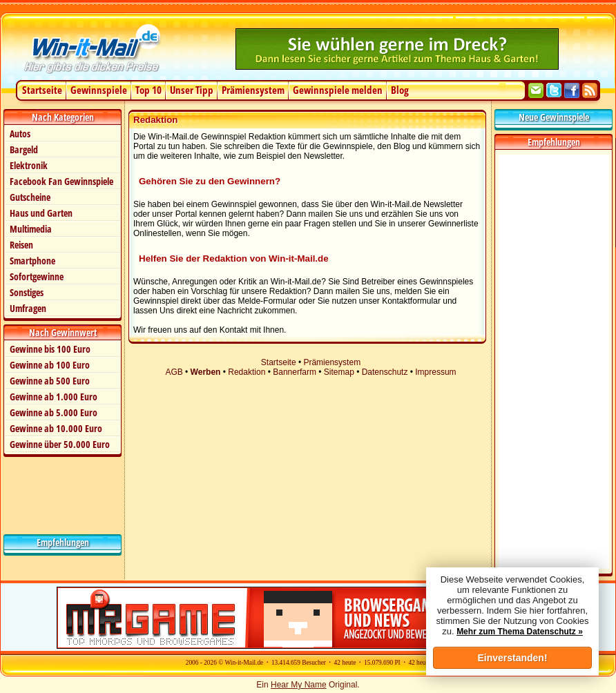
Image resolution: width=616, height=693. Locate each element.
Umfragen (28, 308)
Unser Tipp (192, 90)
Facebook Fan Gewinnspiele (61, 181)
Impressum (435, 372)
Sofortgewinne (37, 276)
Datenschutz (385, 372)
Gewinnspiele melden (338, 90)
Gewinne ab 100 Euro (50, 365)
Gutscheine (30, 197)
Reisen (21, 245)
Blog (400, 90)
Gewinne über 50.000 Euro (60, 444)
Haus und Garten (41, 213)
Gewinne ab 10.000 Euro (56, 428)
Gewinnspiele (99, 90)
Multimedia (31, 229)
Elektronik (29, 165)
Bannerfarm (295, 372)
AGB (174, 372)
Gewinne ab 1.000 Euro (54, 397)
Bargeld (24, 149)
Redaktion (247, 372)
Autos (20, 134)
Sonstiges (27, 292)
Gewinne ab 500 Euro (50, 381)
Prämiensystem (253, 90)
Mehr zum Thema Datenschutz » (520, 632)
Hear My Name (299, 685)
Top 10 (148, 90)
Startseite (42, 90)
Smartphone (32, 261)
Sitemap (339, 372)
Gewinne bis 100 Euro (50, 349)
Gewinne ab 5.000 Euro (54, 412)
